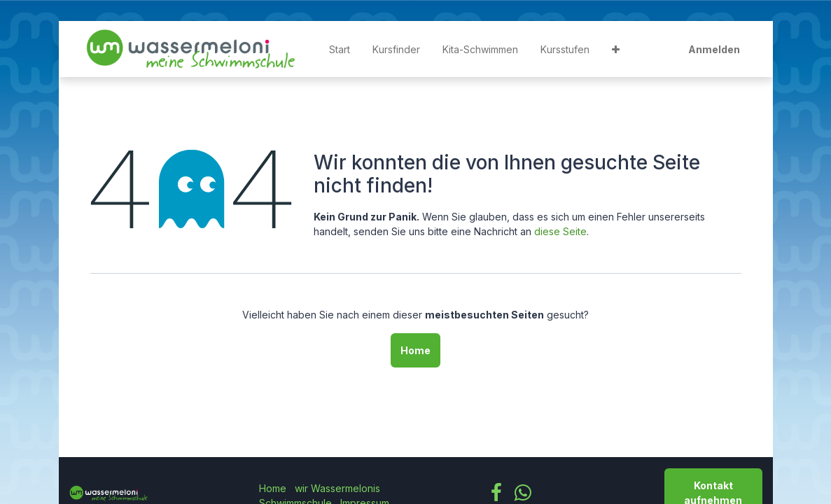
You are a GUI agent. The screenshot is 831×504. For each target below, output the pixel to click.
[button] (616, 49)
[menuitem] (340, 49)
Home (415, 350)
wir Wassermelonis (337, 488)
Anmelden (714, 49)
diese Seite (560, 231)
